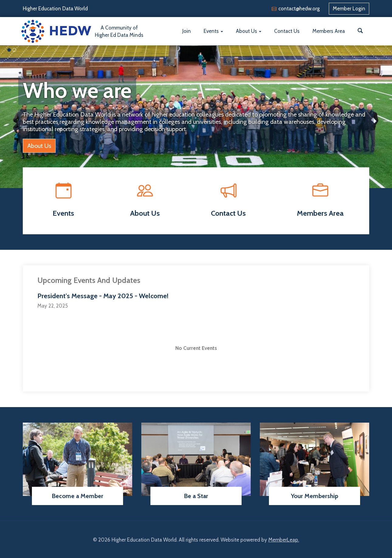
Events (213, 31)
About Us (249, 31)
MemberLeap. (284, 540)
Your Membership (315, 496)
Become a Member (77, 496)
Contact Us (287, 31)
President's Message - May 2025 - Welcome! (103, 296)
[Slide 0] (9, 50)
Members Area (329, 31)
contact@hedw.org (299, 9)
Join (187, 31)
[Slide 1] (14, 50)
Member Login (349, 9)
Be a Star (196, 496)
